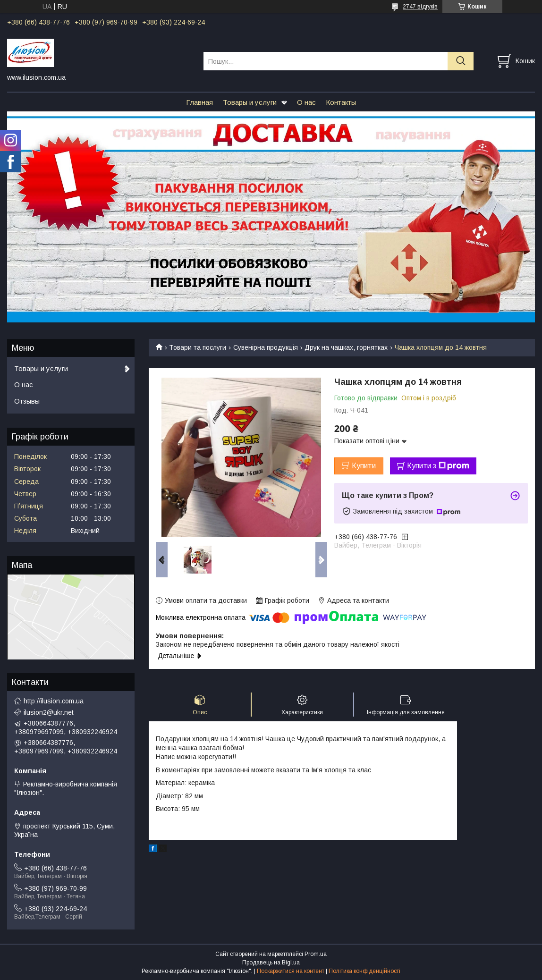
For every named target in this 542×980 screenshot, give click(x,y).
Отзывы (27, 401)
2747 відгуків (420, 7)
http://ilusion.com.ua (54, 701)
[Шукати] (461, 61)
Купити (364, 466)
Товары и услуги (250, 102)
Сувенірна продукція (266, 347)
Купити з (438, 466)
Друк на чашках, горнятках (346, 347)
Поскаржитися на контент (291, 971)
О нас (306, 102)
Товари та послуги (198, 347)
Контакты (341, 102)
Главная (199, 102)
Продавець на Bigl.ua (271, 963)
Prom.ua (316, 954)
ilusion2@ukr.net (49, 712)
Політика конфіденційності (364, 971)
